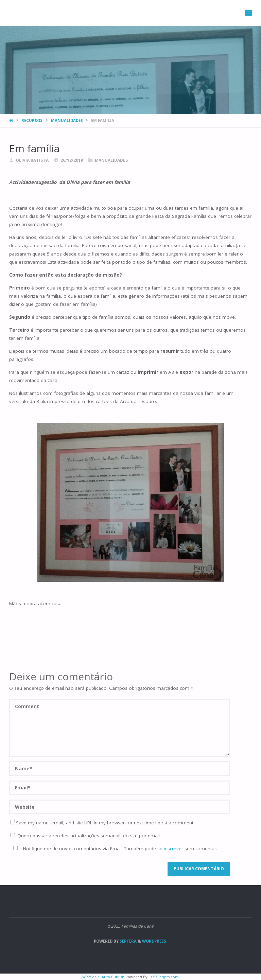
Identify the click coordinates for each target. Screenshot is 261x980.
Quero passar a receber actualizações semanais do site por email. (86, 836)
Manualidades (67, 120)
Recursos (32, 120)
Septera (128, 941)
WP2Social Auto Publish (103, 977)
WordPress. (155, 941)
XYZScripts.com (165, 977)
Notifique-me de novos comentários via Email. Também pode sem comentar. (114, 848)
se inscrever (170, 848)
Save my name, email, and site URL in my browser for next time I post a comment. (102, 823)
